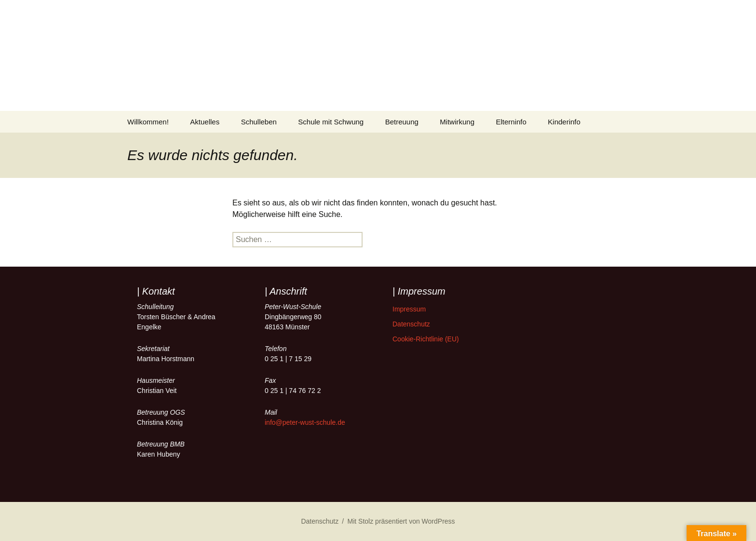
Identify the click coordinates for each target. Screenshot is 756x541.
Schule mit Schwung (331, 122)
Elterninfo (511, 122)
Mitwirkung (457, 122)
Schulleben (259, 122)
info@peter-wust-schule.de (305, 422)
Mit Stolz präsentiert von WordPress (401, 521)
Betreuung (402, 122)
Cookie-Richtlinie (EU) (426, 339)
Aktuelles (205, 122)
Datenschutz (411, 324)
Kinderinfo (564, 122)
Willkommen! (148, 122)
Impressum (409, 309)
